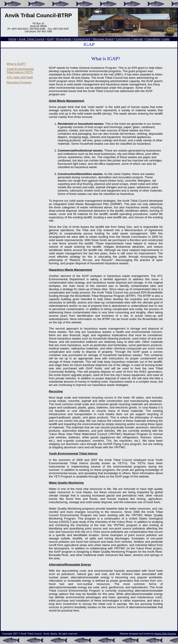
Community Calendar (130, 39)
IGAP (50, 39)
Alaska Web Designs (165, 634)
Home (12, 39)
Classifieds (153, 39)
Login (166, 39)
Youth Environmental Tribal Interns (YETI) (20, 71)
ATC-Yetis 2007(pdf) (20, 77)
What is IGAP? (16, 64)
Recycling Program (19, 82)
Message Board (103, 39)
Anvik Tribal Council (31, 39)
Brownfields (64, 39)
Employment (82, 39)
